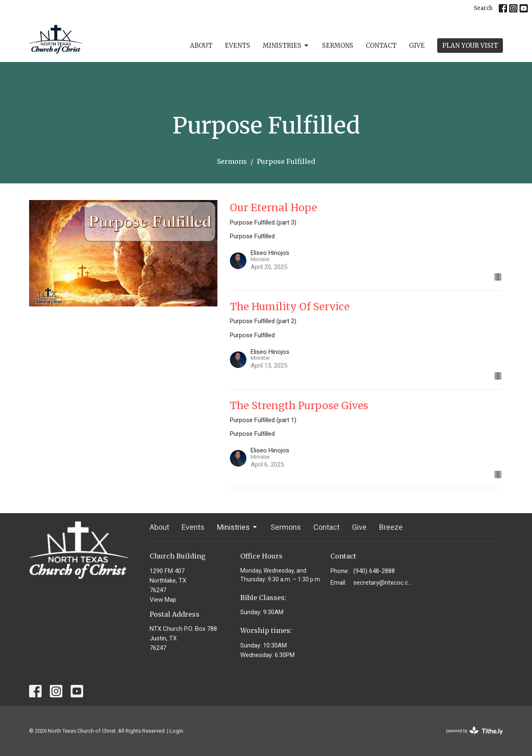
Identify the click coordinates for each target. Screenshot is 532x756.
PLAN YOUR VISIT (470, 46)
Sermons (338, 46)
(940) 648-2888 (374, 571)
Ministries (286, 46)
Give (417, 46)
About (201, 46)
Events (238, 46)
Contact (381, 46)
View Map (163, 600)
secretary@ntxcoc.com (383, 583)
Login (176, 731)
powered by (474, 731)
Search (483, 8)
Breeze (391, 527)
